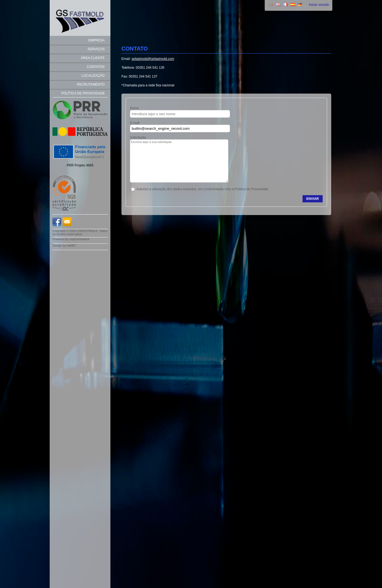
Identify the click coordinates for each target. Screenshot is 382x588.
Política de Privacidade (83, 93)
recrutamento (91, 84)
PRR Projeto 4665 (80, 165)
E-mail (135, 123)
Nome (134, 108)
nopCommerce (79, 239)
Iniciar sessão (319, 5)
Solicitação (138, 137)
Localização (93, 76)
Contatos (96, 67)
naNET (71, 245)
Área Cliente (93, 58)
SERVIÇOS (96, 49)
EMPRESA (96, 40)
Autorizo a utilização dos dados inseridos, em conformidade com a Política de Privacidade (202, 189)
